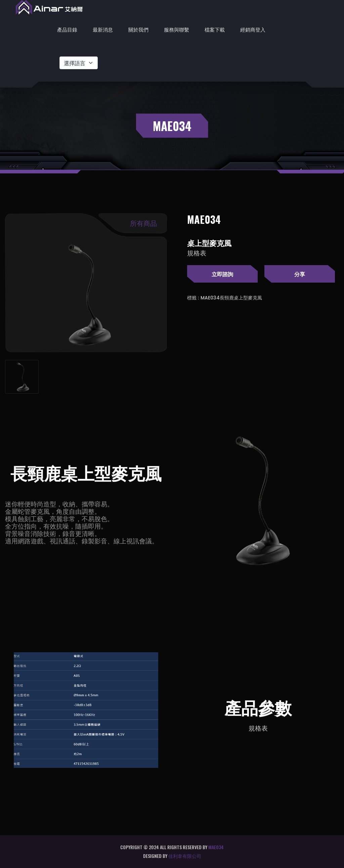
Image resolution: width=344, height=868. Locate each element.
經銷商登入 (253, 29)
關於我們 (138, 29)
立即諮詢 (222, 274)
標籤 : (193, 298)
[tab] (22, 377)
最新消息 (103, 29)
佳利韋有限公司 (185, 856)
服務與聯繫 (177, 29)
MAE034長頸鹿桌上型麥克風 (231, 298)
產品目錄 (67, 29)
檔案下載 (215, 29)
